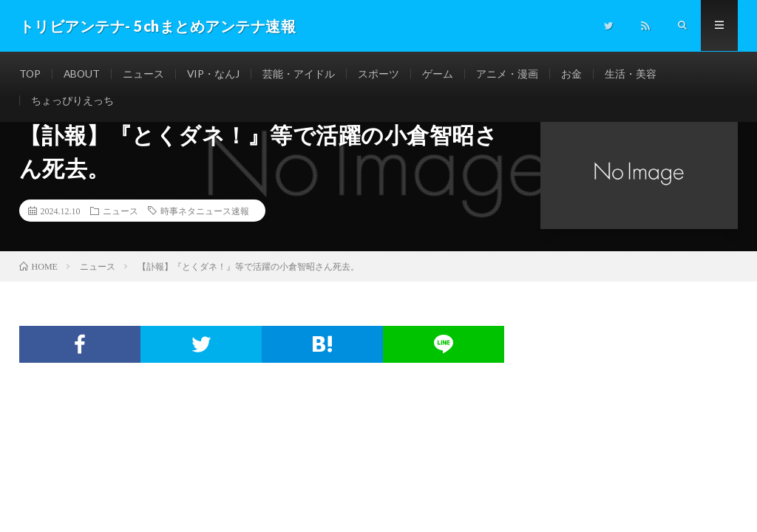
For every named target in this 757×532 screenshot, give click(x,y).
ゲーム (441, 74)
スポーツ (381, 74)
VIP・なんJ (216, 74)
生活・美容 (634, 74)
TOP (30, 74)
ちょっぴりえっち (72, 101)
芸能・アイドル (302, 74)
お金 (574, 74)
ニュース (146, 74)
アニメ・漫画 (510, 74)
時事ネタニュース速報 (205, 211)
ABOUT (83, 74)
